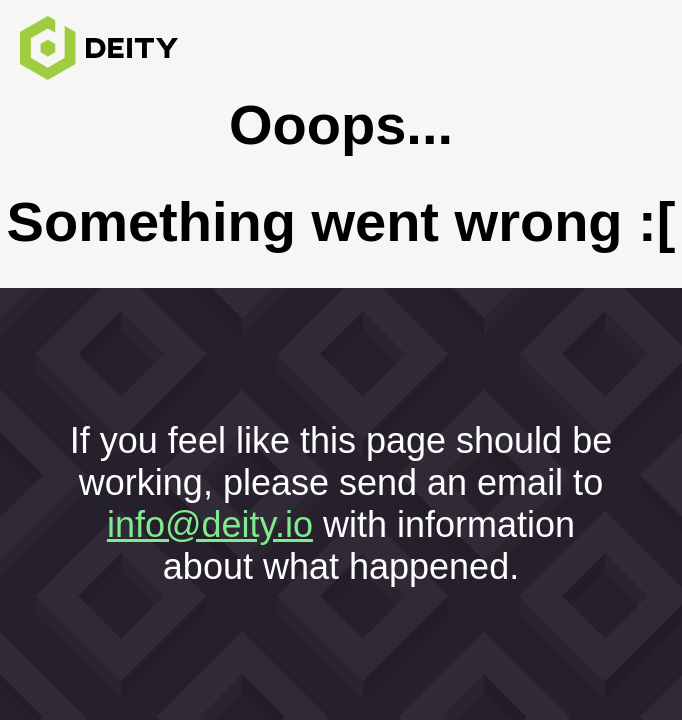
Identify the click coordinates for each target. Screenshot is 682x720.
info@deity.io (210, 524)
